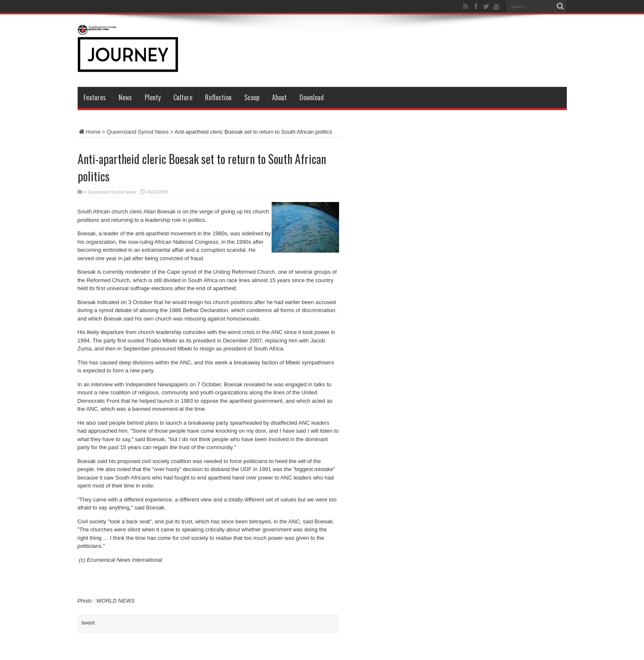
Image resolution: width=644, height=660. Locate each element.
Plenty (153, 97)
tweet (88, 623)
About (279, 97)
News (125, 97)
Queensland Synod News (138, 132)
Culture (183, 97)
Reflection (218, 97)
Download (312, 97)
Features (95, 97)
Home (89, 132)
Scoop (252, 97)
